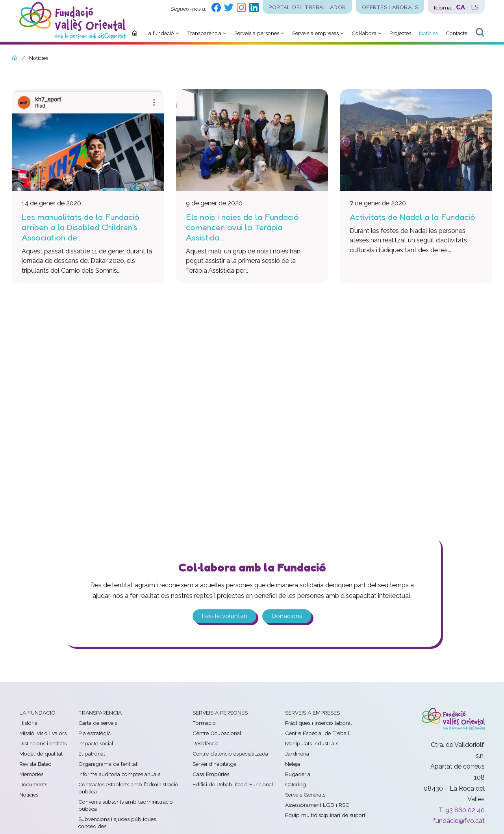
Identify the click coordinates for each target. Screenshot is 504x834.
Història (28, 724)
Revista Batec (35, 765)
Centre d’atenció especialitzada (230, 754)
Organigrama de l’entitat (108, 765)
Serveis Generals (305, 795)
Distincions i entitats (43, 744)
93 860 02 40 (465, 811)
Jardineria (297, 754)
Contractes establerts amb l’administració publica (128, 789)
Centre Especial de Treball (317, 734)
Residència (206, 744)
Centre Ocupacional (217, 734)
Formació (204, 724)
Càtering (296, 785)
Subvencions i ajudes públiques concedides (117, 823)
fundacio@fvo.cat (459, 822)
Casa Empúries (211, 775)
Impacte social (96, 744)
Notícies (29, 795)
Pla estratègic (94, 734)
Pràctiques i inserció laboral (319, 724)
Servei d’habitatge (214, 765)
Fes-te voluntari (224, 617)
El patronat (92, 754)
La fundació (37, 713)
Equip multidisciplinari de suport (325, 816)
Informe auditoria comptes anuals (119, 775)
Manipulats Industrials (312, 744)
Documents (33, 785)
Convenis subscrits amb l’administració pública (126, 806)
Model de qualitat (41, 754)
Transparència (100, 713)
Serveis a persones (220, 713)
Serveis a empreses (312, 713)
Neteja (293, 765)
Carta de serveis (98, 724)
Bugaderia (298, 775)
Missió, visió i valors (43, 734)
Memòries (31, 775)
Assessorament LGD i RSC (317, 806)
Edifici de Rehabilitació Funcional (233, 785)
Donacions (287, 617)
